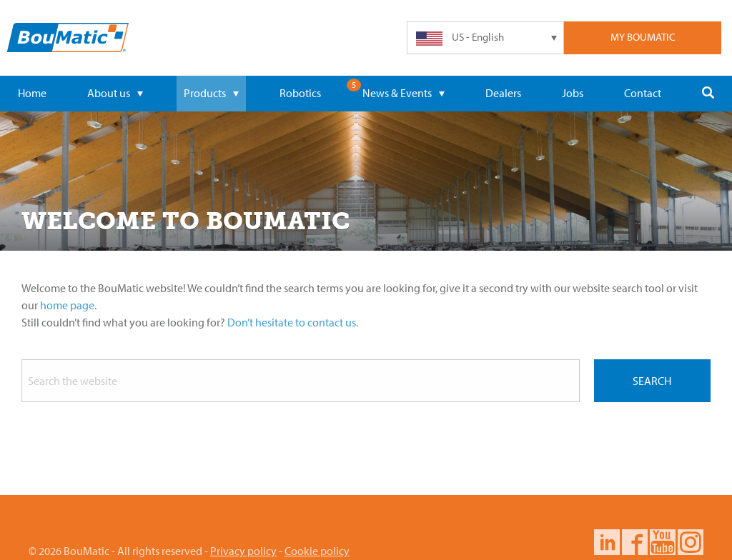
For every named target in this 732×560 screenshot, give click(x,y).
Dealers (503, 93)
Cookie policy (317, 551)
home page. (68, 305)
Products (211, 93)
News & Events (404, 93)
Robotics (300, 93)
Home (32, 93)
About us (115, 93)
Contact (643, 93)
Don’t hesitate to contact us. (293, 322)
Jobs (573, 93)
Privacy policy (243, 551)
